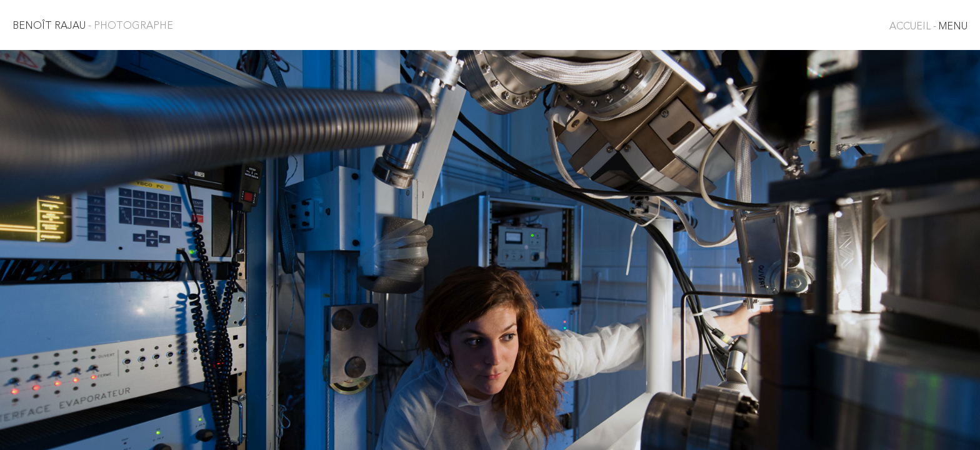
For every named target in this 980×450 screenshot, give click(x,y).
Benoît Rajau (93, 26)
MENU (928, 27)
